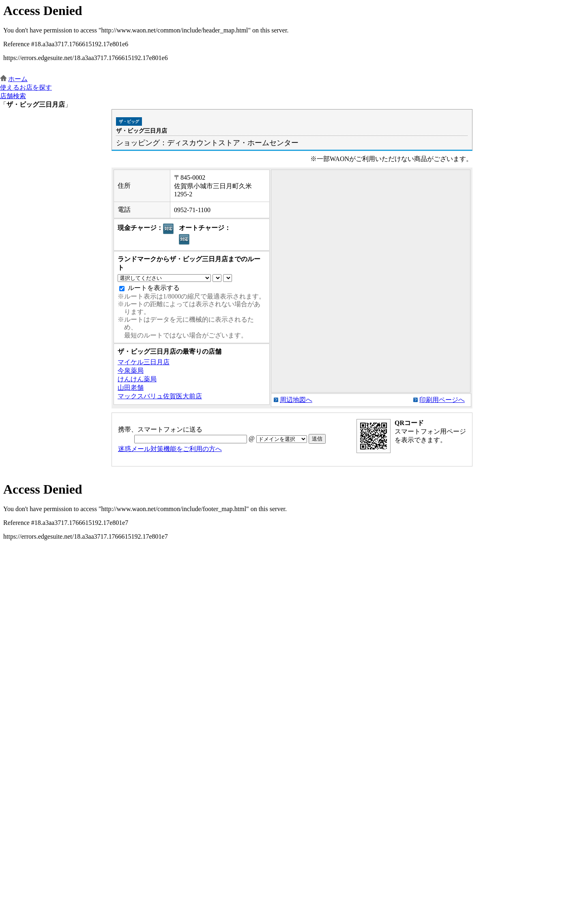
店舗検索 (13, 96)
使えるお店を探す (26, 87)
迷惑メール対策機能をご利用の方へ (170, 449)
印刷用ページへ (442, 400)
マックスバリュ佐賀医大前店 (160, 396)
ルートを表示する (154, 288)
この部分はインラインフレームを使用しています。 (292, 38)
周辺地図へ (296, 400)
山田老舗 (131, 388)
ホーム (18, 79)
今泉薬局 (131, 371)
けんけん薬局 (137, 379)
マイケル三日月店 (144, 362)
